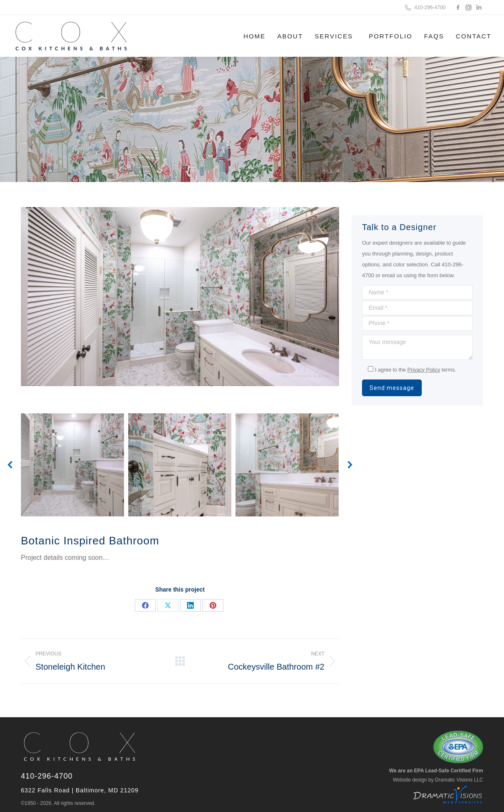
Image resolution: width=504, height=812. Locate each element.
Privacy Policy (424, 370)
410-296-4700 (425, 8)
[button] (10, 465)
